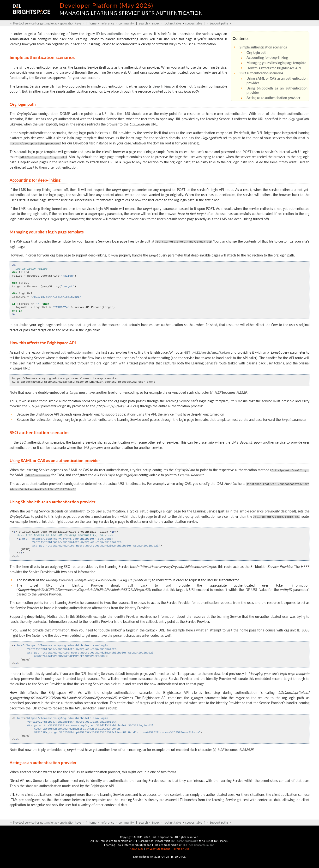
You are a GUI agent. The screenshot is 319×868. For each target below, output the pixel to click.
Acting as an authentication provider (273, 98)
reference (108, 23)
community (126, 23)
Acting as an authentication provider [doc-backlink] (43, 762)
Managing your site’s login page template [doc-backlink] (47, 232)
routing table (172, 23)
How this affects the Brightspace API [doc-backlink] (43, 343)
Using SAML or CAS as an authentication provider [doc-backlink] (55, 460)
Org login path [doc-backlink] (23, 104)
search (143, 23)
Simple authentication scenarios (263, 47)
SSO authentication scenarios (261, 73)
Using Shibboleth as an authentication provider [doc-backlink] (52, 501)
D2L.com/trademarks (184, 841)
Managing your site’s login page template (276, 63)
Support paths (219, 23)
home (93, 23)
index (156, 23)
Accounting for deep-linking (267, 57)
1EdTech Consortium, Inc (198, 844)
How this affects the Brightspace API (274, 68)
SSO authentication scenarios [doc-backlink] (39, 432)
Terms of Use (181, 848)
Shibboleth (77, 511)
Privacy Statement (158, 848)
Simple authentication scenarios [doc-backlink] (42, 57)
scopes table (194, 23)
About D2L (137, 848)
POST (247, 152)
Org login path (257, 52)
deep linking (162, 86)
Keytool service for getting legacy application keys (47, 23)
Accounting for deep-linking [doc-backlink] (35, 180)
